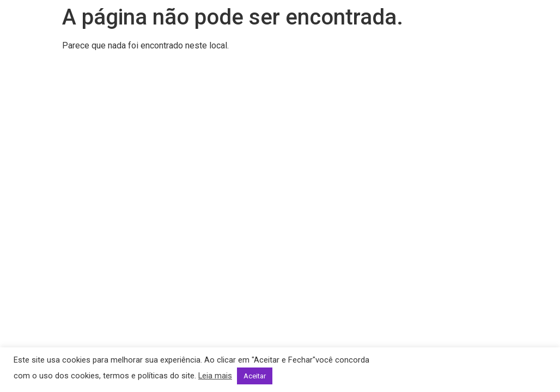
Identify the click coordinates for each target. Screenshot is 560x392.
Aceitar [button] (255, 376)
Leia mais (215, 376)
